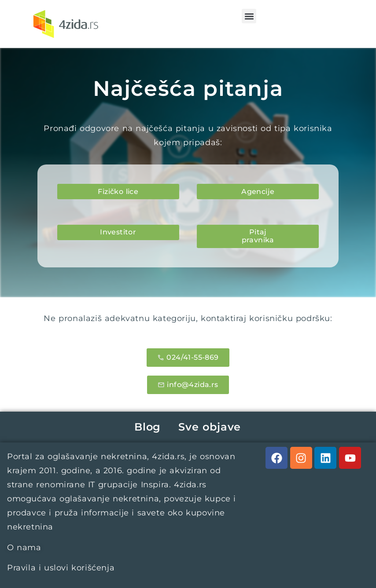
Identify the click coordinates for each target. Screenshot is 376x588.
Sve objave (210, 427)
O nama (24, 548)
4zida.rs (168, 457)
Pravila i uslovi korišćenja (61, 568)
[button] (249, 16)
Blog (147, 427)
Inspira (155, 485)
